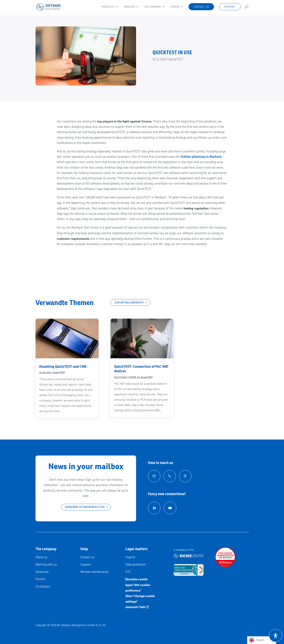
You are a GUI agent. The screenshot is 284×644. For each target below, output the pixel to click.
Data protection (136, 565)
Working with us (46, 565)
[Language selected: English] (262, 640)
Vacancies (42, 572)
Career (175, 7)
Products (108, 7)
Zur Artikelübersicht (129, 302)
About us (41, 557)
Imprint (130, 557)
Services (129, 7)
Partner (41, 579)
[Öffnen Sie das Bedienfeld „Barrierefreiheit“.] (276, 636)
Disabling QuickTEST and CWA (63, 366)
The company (153, 7)
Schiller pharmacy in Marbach (201, 157)
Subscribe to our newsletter (85, 507)
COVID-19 (134, 378)
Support (230, 7)
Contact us (201, 7)
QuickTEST (176, 59)
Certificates (43, 587)
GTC (128, 572)
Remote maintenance (95, 572)
